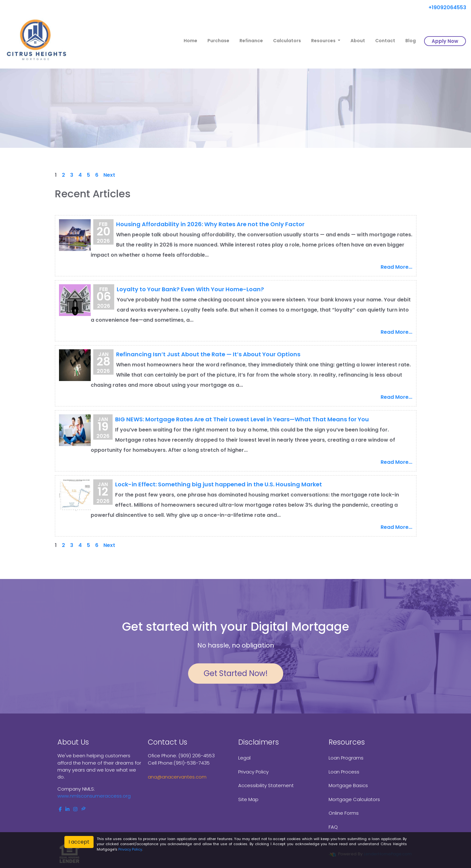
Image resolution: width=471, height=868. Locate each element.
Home (190, 41)
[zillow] (84, 809)
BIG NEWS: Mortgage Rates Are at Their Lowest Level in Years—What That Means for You (242, 419)
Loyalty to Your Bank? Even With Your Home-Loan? (190, 289)
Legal (244, 758)
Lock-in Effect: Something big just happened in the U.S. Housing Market (219, 484)
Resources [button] (324, 41)
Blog (411, 41)
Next (109, 175)
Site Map (248, 799)
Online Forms (344, 813)
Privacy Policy (253, 772)
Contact (385, 41)
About (358, 41)
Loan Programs (346, 758)
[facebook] (60, 809)
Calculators (287, 41)
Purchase (218, 41)
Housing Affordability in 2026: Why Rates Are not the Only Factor (210, 224)
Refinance (251, 41)
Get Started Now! (236, 673)
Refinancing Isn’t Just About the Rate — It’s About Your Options (208, 354)
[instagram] (75, 809)
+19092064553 (445, 7)
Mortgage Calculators (354, 799)
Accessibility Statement (266, 785)
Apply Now (445, 41)
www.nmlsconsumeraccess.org (94, 796)
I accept (79, 842)
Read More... (396, 267)
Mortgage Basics (348, 785)
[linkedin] (67, 809)
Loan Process (344, 772)
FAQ (333, 827)
